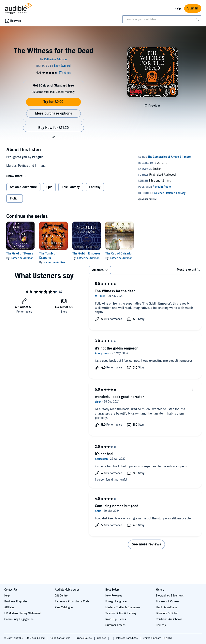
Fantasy (95, 187)
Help (178, 8)
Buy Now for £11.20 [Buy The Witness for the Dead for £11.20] (53, 128)
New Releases (114, 596)
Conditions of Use (61, 638)
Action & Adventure (23, 187)
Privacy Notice (84, 638)
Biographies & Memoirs (170, 596)
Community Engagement (19, 619)
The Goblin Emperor (86, 253)
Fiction (15, 199)
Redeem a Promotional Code (72, 602)
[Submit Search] (198, 19)
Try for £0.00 (53, 102)
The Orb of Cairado (118, 253)
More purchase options (54, 113)
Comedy (161, 625)
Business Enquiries (16, 602)
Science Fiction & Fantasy (121, 613)
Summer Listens (115, 625)
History (160, 590)
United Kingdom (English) (157, 638)
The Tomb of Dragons (48, 256)
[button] (53, 137)
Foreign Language (116, 602)
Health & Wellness (167, 607)
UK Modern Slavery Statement (22, 613)
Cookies (102, 638)
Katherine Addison (22, 258)
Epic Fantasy (71, 187)
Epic (49, 187)
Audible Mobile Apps (67, 590)
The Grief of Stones (20, 253)
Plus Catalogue (64, 607)
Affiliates (9, 607)
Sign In (193, 8)
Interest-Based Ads (127, 638)
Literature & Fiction (167, 613)
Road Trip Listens (116, 619)
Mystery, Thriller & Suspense (123, 607)
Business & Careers (168, 602)
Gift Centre (61, 596)
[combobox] (162, 19)
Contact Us (11, 590)
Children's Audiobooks (169, 619)
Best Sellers (112, 590)
